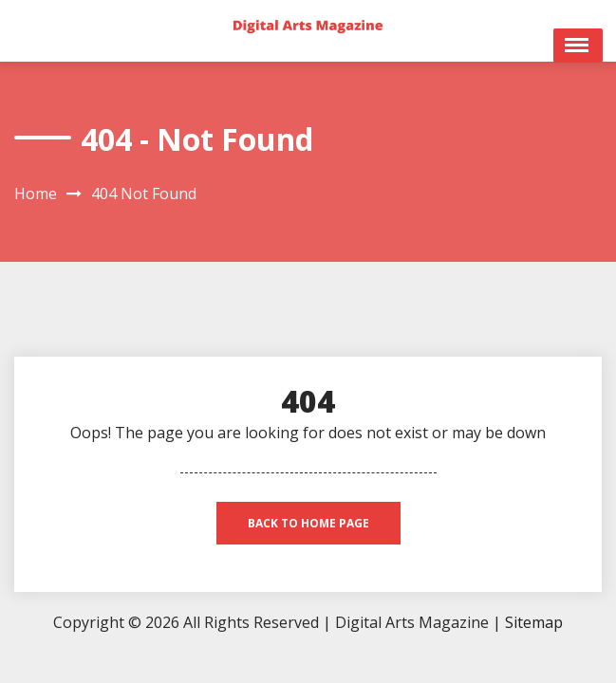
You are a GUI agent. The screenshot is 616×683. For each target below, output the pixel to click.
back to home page (308, 523)
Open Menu (578, 46)
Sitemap (534, 622)
